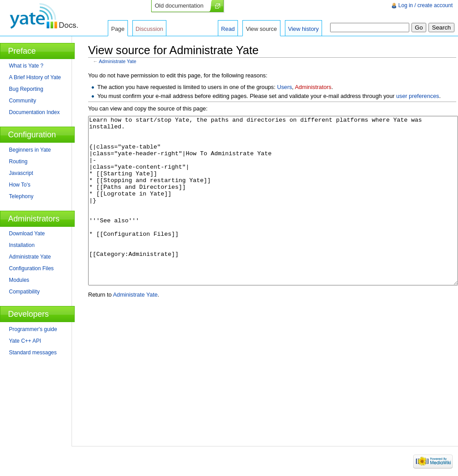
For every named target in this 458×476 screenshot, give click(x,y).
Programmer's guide (33, 329)
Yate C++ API (25, 341)
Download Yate (27, 234)
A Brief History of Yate (35, 77)
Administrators (313, 87)
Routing (18, 161)
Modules (19, 280)
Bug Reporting (26, 89)
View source (261, 29)
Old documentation (179, 6)
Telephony (21, 196)
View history (303, 29)
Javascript (21, 173)
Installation (22, 245)
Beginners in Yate (30, 150)
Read (228, 29)
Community (23, 101)
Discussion (149, 29)
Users (284, 87)
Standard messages (33, 353)
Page (118, 29)
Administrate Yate (118, 61)
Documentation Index (34, 112)
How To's (20, 185)
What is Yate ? (26, 66)
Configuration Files (31, 268)
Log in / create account (426, 5)
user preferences (418, 96)
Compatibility (24, 292)
